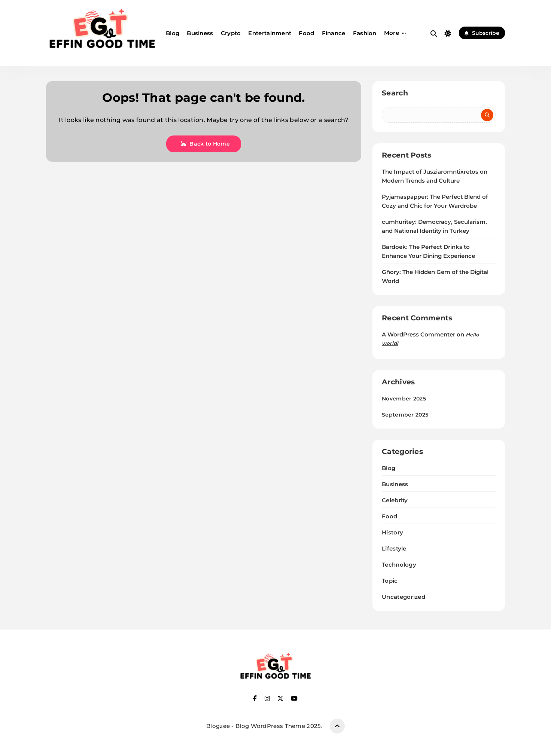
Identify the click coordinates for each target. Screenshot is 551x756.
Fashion (365, 33)
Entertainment (270, 33)
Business (200, 33)
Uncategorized (404, 597)
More (392, 33)
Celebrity (395, 500)
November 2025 (404, 399)
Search (395, 93)
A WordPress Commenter (418, 334)
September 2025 (405, 415)
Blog (173, 33)
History (392, 532)
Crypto (231, 33)
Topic (390, 581)
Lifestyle (394, 548)
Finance (334, 33)
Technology (399, 565)
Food (306, 33)
